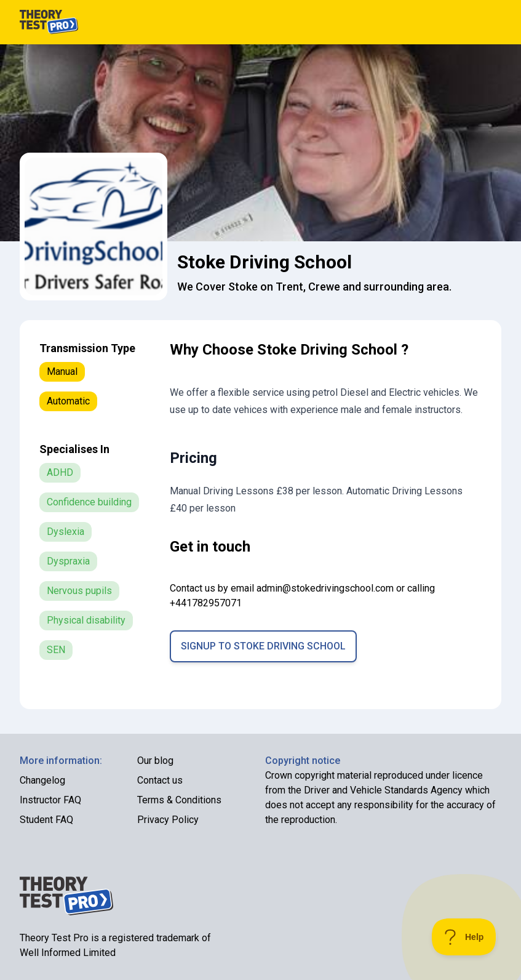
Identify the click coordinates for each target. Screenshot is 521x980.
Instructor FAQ (50, 800)
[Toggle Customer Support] (464, 937)
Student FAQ (46, 820)
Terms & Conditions (179, 800)
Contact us (160, 780)
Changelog (42, 780)
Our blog (155, 761)
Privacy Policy (168, 820)
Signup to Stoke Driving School (263, 646)
